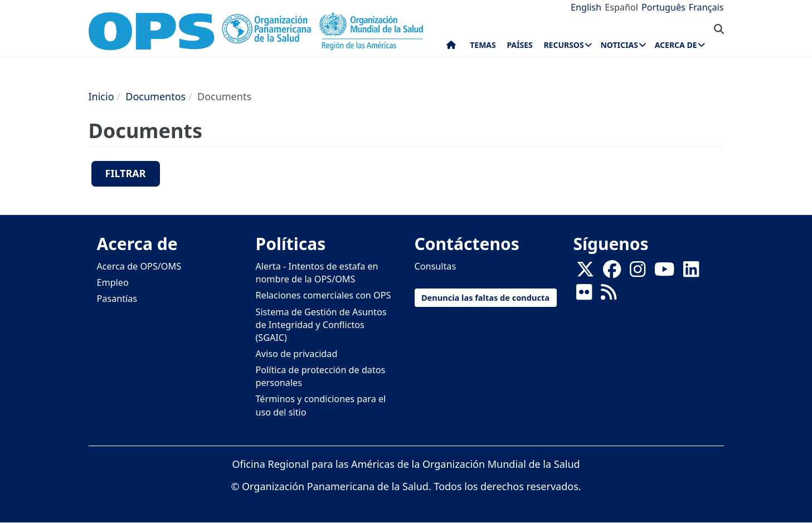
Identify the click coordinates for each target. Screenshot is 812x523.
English (586, 7)
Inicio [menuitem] (451, 47)
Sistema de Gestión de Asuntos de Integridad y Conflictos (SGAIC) (321, 325)
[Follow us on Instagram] (638, 273)
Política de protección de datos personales (321, 376)
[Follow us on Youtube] (664, 273)
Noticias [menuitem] (619, 45)
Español (621, 7)
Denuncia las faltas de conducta (485, 297)
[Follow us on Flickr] (584, 296)
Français (706, 7)
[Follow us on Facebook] (612, 273)
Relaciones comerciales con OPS (324, 295)
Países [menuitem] (519, 45)
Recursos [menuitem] (563, 45)
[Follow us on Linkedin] (691, 273)
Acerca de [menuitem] (676, 45)
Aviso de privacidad (297, 354)
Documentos (155, 96)
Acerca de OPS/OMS (139, 266)
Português (663, 7)
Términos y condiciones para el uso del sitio (321, 405)
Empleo (113, 282)
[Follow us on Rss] (609, 296)
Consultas (436, 266)
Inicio (101, 96)
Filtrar (126, 173)
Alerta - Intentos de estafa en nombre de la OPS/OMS (317, 273)
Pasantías (117, 299)
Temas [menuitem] (483, 45)
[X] (585, 273)
